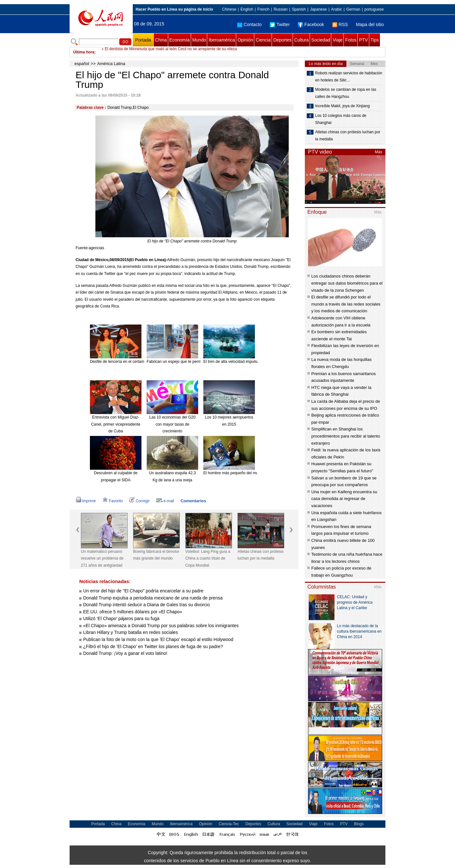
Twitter (280, 24)
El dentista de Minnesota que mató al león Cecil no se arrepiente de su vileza (171, 52)
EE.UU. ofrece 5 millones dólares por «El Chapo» (133, 612)
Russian (281, 9)
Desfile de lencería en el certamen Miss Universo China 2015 (142, 362)
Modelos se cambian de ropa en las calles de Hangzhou (346, 93)
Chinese (229, 9)
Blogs (359, 824)
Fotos (351, 40)
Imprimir (86, 501)
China (161, 40)
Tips (375, 40)
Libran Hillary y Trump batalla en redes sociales (131, 632)
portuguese (374, 9)
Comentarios (193, 501)
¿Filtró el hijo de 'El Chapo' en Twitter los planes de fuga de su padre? (153, 646)
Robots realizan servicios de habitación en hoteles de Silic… (349, 77)
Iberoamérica (222, 40)
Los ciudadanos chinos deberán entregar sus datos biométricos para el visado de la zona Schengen (347, 283)
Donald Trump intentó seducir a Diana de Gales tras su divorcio (146, 605)
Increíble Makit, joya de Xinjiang (342, 106)
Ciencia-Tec (229, 824)
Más (378, 152)
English (247, 9)
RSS (340, 24)
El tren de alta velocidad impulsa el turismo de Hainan (249, 362)
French (263, 9)
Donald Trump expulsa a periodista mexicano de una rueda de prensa (153, 598)
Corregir (139, 501)
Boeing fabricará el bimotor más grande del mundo (156, 555)
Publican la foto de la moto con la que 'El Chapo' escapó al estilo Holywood (158, 639)
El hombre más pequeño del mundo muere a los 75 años (252, 473)
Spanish (299, 9)
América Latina (111, 64)
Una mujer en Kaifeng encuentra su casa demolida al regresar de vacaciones (344, 499)
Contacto (249, 24)
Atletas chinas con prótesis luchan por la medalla (261, 555)
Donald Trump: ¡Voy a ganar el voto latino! (125, 653)
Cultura (301, 40)
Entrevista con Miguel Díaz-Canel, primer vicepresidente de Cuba (116, 424)
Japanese (318, 9)
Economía (180, 40)
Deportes (282, 40)
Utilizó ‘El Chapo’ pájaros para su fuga (121, 618)
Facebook (311, 24)
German (353, 9)
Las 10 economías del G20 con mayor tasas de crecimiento (172, 424)
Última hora (84, 52)
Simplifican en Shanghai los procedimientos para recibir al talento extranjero (346, 436)
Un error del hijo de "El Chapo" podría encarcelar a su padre (143, 591)
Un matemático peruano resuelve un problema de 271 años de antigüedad (102, 558)
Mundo (199, 40)
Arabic (336, 9)
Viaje (338, 40)
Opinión (245, 40)
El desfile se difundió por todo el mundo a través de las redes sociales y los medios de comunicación (346, 304)
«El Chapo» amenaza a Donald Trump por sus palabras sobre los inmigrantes (161, 626)
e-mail (165, 501)
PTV (363, 40)
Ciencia (263, 40)
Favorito (113, 501)
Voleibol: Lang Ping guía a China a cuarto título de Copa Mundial (208, 558)
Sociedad (321, 40)
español (82, 64)
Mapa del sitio (370, 24)
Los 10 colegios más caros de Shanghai (341, 119)
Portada (143, 40)
